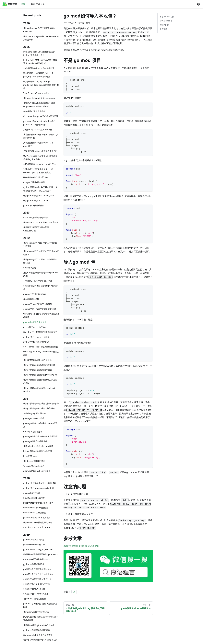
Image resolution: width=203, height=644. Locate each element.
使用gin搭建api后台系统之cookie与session (39, 390)
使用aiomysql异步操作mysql (36, 612)
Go (74, 592)
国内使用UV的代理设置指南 (36, 177)
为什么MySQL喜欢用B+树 (35, 413)
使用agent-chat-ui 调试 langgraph (39, 98)
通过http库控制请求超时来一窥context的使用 (41, 274)
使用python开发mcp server (36, 200)
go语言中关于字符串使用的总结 (37, 569)
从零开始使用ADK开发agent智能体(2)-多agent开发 (40, 136)
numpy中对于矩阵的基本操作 (36, 559)
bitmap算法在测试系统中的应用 (38, 451)
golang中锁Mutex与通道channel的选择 (40, 425)
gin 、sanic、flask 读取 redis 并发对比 (41, 347)
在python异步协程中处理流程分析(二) (40, 640)
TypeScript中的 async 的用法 (36, 93)
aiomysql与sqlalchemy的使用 (37, 471)
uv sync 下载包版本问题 (34, 182)
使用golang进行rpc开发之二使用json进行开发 (41, 253)
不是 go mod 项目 (167, 17)
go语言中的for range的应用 (36, 594)
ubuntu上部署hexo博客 (34, 498)
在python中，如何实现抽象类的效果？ (41, 332)
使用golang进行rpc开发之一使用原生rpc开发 (40, 261)
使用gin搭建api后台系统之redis (37, 370)
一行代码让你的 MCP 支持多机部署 (39, 68)
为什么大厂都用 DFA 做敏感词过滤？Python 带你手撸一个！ (40, 53)
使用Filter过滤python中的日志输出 (39, 625)
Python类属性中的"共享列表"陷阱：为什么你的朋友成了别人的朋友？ (40, 189)
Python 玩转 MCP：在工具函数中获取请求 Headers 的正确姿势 (40, 62)
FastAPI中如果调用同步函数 (36, 217)
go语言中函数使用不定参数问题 (37, 579)
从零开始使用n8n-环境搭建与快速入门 (40, 151)
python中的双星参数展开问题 (37, 630)
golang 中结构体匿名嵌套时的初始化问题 (41, 287)
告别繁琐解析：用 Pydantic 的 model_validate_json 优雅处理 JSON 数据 (41, 85)
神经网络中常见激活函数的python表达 (41, 554)
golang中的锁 (30, 268)
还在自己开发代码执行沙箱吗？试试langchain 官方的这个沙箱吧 (39, 105)
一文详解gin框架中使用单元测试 (38, 281)
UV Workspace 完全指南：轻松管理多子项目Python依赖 (40, 158)
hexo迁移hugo (30, 456)
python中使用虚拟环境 (34, 564)
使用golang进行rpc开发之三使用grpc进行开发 (40, 245)
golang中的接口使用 (33, 432)
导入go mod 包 (166, 21)
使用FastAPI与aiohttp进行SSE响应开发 (41, 222)
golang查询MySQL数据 (34, 418)
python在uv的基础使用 (34, 205)
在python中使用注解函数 (35, 599)
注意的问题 (164, 25)
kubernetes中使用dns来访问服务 (38, 503)
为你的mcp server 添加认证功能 (38, 129)
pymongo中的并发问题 (34, 539)
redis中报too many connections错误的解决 (41, 353)
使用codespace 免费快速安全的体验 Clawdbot (39, 30)
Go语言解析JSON (31, 299)
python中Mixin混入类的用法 (36, 342)
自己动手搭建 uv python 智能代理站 (39, 164)
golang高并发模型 (32, 493)
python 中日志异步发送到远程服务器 (40, 483)
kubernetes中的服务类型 (35, 513)
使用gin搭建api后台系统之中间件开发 (40, 375)
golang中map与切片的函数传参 (38, 304)
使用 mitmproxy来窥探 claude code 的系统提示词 (41, 38)
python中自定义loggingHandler (38, 549)
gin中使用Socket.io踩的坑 (35, 327)
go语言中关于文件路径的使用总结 (38, 574)
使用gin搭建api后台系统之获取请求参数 (41, 403)
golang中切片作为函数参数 (36, 441)
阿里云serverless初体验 (34, 544)
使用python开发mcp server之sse (38, 196)
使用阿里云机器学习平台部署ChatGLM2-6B (36, 229)
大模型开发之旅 (37, 4)
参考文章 (163, 29)
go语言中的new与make (34, 589)
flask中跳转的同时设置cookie (36, 527)
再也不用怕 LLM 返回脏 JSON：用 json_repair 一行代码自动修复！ (38, 75)
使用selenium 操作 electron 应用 (38, 446)
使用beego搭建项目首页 (34, 461)
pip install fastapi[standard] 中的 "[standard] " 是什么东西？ (39, 123)
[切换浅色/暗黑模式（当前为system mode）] (198, 4)
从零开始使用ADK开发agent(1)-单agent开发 (38, 144)
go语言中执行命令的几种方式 (36, 584)
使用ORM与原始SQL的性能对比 (37, 360)
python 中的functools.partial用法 (39, 488)
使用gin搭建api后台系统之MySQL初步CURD (40, 381)
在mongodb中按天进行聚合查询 (38, 635)
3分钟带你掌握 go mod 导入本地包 (81, 546)
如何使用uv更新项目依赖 (34, 111)
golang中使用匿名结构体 (35, 294)
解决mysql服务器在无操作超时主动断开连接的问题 (41, 619)
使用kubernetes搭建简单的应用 (38, 522)
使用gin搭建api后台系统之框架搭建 (39, 408)
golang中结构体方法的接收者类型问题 (40, 436)
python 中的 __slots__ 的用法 (36, 337)
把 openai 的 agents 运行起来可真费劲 (41, 116)
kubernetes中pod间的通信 (36, 508)
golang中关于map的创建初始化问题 (40, 309)
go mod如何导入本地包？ (35, 322)
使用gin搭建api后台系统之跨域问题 (39, 365)
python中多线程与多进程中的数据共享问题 (41, 605)
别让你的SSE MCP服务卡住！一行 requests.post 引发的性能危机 (38, 171)
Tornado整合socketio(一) (35, 466)
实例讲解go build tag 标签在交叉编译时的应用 (41, 316)
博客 (23, 4)
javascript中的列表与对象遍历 (37, 517)
